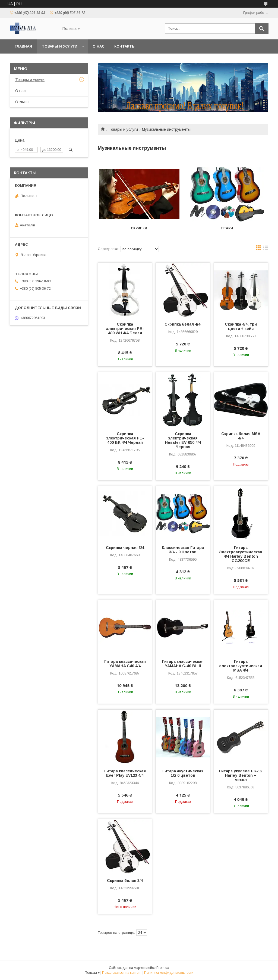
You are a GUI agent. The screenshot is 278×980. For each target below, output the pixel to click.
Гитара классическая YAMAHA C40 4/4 (125, 664)
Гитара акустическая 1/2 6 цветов (183, 773)
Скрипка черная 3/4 (125, 548)
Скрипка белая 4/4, (183, 324)
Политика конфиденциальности (169, 973)
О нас (99, 46)
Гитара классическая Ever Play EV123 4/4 (125, 773)
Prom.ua (163, 968)
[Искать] (262, 29)
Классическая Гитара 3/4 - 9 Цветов (183, 550)
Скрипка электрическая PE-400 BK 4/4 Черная (125, 438)
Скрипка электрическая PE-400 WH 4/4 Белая (125, 329)
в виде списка (266, 249)
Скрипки (139, 228)
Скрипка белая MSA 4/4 (241, 436)
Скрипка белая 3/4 (125, 881)
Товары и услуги (60, 46)
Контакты (125, 46)
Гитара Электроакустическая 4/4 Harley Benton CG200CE (241, 554)
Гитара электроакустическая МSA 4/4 (241, 666)
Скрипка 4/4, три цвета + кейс (241, 326)
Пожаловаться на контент (122, 973)
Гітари (227, 228)
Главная (23, 46)
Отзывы (22, 102)
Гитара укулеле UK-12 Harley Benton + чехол (241, 775)
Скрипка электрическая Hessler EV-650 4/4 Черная (183, 440)
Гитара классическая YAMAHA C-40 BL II (183, 664)
